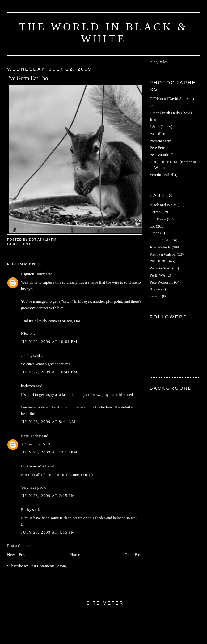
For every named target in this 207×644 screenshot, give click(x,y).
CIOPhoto (158, 219)
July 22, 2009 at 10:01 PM (49, 341)
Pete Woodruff (161, 155)
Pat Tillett (158, 134)
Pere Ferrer (159, 148)
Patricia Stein (161, 141)
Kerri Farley (31, 436)
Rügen (155, 289)
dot (27, 244)
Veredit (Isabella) (164, 175)
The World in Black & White (104, 33)
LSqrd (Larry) (161, 127)
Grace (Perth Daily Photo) (171, 113)
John (154, 119)
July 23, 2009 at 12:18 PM (49, 452)
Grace (155, 233)
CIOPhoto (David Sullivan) (172, 98)
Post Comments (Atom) (49, 566)
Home (75, 554)
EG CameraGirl (34, 466)
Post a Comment (20, 546)
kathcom (28, 386)
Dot (153, 106)
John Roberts (160, 247)
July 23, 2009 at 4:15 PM (48, 532)
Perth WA (158, 275)
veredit (155, 296)
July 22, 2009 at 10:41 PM (49, 372)
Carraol (156, 212)
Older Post (133, 554)
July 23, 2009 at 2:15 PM (48, 496)
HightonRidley (33, 274)
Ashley (27, 356)
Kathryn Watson (163, 254)
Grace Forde (160, 240)
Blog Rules (159, 62)
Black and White (163, 205)
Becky (26, 509)
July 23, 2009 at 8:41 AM (48, 422)
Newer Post (16, 554)
